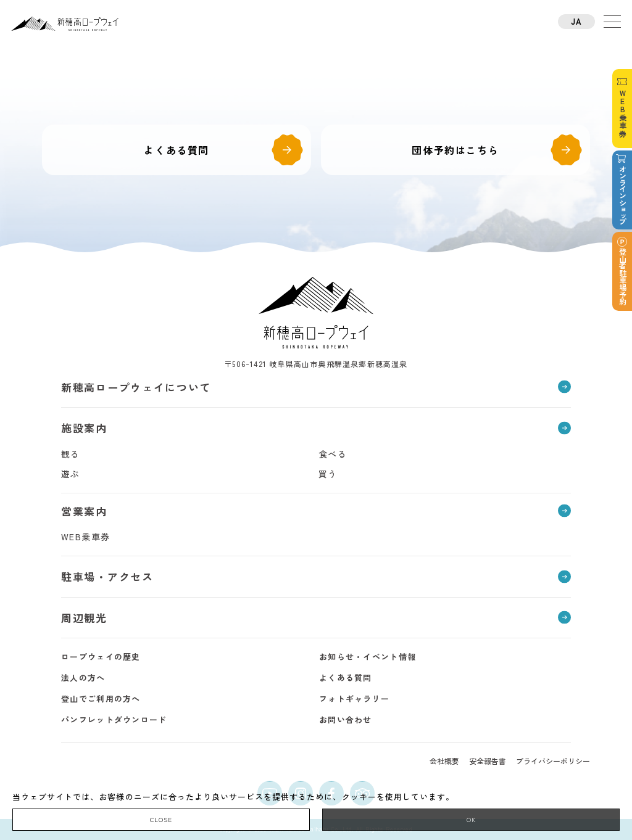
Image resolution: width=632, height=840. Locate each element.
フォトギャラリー (354, 698)
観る (71, 454)
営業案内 (84, 511)
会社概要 (444, 761)
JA (577, 21)
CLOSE (161, 819)
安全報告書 (488, 761)
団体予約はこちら (455, 150)
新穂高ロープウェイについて (136, 387)
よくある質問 (177, 150)
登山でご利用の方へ (101, 698)
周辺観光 (84, 618)
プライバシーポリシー (553, 761)
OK (471, 819)
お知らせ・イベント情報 (368, 657)
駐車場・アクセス (107, 576)
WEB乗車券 (85, 537)
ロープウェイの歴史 (101, 657)
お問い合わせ (346, 719)
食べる (333, 454)
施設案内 (84, 428)
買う (328, 474)
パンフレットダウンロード (114, 719)
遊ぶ (71, 474)
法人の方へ (83, 677)
